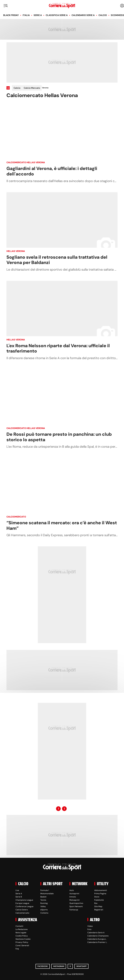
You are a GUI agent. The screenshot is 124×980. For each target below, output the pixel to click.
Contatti (19, 926)
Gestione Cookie (23, 939)
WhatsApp (81, 966)
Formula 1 (45, 890)
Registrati (99, 910)
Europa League (22, 903)
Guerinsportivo (76, 903)
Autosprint (74, 894)
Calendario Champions (98, 936)
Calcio (103, 15)
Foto (89, 929)
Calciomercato (16, 517)
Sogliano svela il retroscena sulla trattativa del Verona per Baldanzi (57, 260)
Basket (43, 897)
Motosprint (75, 900)
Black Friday (11, 15)
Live (17, 890)
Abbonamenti (101, 890)
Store (97, 897)
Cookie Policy (22, 936)
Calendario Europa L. (97, 939)
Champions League (24, 900)
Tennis (43, 900)
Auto (72, 890)
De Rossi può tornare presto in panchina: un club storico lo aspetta (59, 437)
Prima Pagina (100, 894)
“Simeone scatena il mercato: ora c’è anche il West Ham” (62, 525)
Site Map (98, 906)
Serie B (19, 897)
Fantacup (74, 910)
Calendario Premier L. (97, 942)
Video (90, 926)
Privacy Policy (22, 942)
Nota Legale (21, 933)
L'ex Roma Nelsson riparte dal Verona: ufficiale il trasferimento (58, 348)
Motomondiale (47, 894)
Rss (96, 903)
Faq (17, 949)
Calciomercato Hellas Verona (26, 162)
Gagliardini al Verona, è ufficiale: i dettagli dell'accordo (52, 171)
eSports (44, 910)
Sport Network (76, 906)
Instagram (59, 966)
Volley (43, 906)
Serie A (38, 15)
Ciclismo (44, 913)
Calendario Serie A (83, 15)
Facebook (43, 966)
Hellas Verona (16, 251)
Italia (26, 15)
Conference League (24, 906)
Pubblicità (99, 900)
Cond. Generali (22, 945)
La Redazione (22, 929)
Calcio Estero (22, 910)
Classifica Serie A (57, 15)
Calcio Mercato (32, 88)
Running (44, 903)
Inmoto (73, 897)
